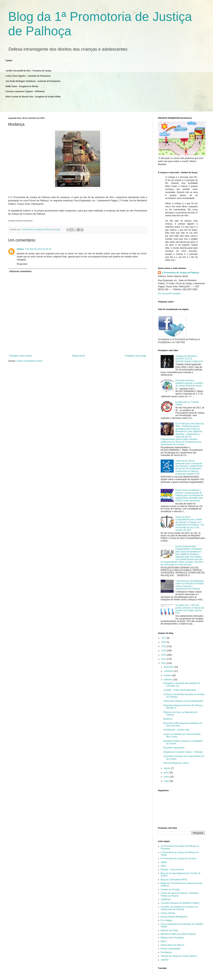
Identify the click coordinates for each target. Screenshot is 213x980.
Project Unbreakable (170, 949)
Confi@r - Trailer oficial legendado (180, 690)
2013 (164, 655)
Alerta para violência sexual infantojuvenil (183, 701)
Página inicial (78, 356)
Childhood (166, 899)
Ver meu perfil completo (169, 294)
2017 (164, 638)
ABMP (164, 862)
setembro (169, 680)
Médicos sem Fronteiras (172, 938)
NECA (164, 941)
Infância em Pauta (169, 930)
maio (167, 781)
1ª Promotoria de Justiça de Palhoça (180, 273)
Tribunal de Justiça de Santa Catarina (179, 956)
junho (167, 777)
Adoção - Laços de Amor (172, 870)
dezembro (169, 667)
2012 (164, 659)
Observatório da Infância (172, 945)
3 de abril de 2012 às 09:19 (38, 249)
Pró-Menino (166, 952)
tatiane (20, 249)
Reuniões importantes (174, 748)
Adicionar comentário (20, 271)
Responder (22, 264)
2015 (164, 646)
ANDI (163, 866)
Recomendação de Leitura (176, 763)
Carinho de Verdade (170, 890)
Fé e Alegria (166, 920)
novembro (169, 671)
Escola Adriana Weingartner (174, 917)
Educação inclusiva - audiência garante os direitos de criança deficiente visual (189, 383)
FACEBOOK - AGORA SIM (176, 730)
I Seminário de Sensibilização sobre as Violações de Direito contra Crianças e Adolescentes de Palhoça (190, 585)
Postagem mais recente (20, 356)
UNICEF (165, 960)
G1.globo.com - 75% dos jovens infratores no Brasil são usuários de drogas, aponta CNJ (190, 609)
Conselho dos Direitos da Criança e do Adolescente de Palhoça (179, 908)
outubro (168, 675)
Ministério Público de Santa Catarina (178, 934)
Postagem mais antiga (135, 356)
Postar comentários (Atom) (30, 361)
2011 (164, 663)
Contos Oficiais (168, 913)
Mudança (168, 719)
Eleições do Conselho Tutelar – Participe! (183, 752)
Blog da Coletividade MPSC (174, 880)
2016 (164, 642)
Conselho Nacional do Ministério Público (180, 903)
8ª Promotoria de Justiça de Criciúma (179, 859)
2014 (164, 651)
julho (167, 773)
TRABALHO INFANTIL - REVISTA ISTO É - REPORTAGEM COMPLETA (189, 359)
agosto (167, 768)
